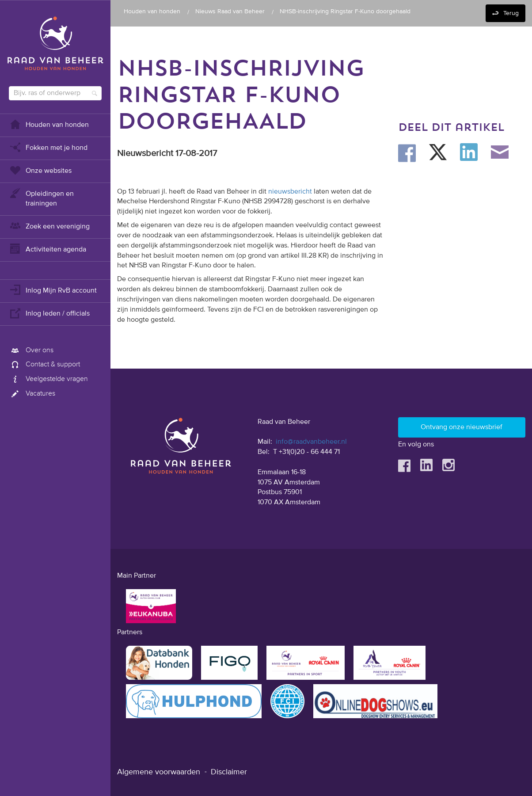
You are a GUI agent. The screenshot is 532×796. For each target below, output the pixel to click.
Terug (511, 13)
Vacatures (32, 394)
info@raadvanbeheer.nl (311, 442)
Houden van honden (49, 124)
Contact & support (44, 365)
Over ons (31, 350)
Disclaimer (229, 772)
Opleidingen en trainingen (41, 198)
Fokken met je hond (48, 147)
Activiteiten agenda (47, 249)
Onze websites (40, 170)
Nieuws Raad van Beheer (230, 11)
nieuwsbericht (290, 192)
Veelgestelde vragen (48, 379)
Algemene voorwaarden (159, 772)
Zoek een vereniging (49, 226)
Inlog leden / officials (49, 313)
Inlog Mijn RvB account (53, 290)
